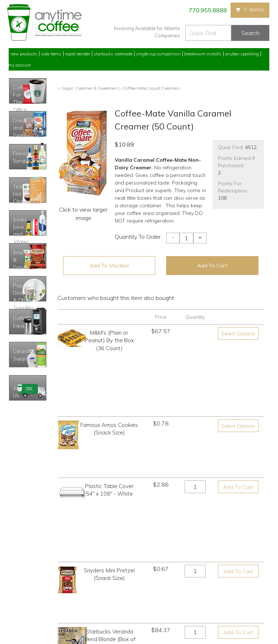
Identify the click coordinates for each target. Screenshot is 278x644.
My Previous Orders (28, 571)
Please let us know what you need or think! (195, 582)
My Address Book (26, 584)
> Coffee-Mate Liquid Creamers (149, 88)
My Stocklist (20, 598)
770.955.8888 (207, 10)
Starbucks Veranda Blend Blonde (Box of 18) (109, 470)
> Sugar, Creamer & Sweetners (88, 88)
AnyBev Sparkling (91, 612)
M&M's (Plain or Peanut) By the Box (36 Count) (109, 340)
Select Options (238, 334)
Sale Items (51, 54)
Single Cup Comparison (158, 54)
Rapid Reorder (78, 54)
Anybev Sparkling (242, 54)
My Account (20, 65)
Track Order (20, 612)
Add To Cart (212, 266)
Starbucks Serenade (113, 54)
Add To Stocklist (109, 266)
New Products (24, 54)
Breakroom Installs (203, 54)
